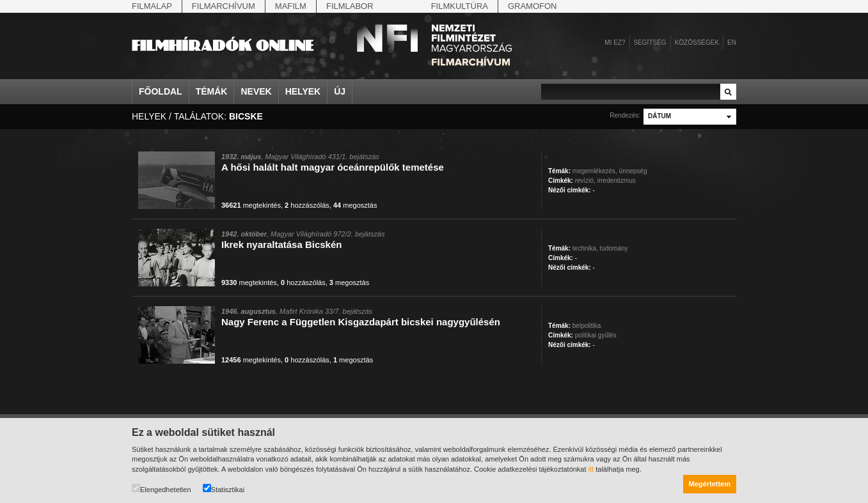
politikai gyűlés (596, 335)
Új (340, 91)
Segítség (650, 43)
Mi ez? (615, 43)
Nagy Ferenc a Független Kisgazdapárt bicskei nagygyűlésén (361, 322)
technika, (585, 248)
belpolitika (587, 326)
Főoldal (161, 91)
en (732, 43)
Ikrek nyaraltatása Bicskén (281, 244)
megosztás (355, 205)
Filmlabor (350, 6)
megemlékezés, (595, 171)
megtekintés (251, 205)
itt (591, 469)
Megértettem (710, 484)
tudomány (614, 248)
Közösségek (697, 43)
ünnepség (633, 171)
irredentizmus (617, 181)
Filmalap (152, 6)
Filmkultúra (460, 6)
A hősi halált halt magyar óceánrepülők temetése (333, 167)
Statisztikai (224, 489)
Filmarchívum (224, 6)
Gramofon (533, 6)
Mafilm (291, 6)
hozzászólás (307, 205)
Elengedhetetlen (162, 489)
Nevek (256, 91)
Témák (212, 91)
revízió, (585, 181)
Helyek (303, 91)
